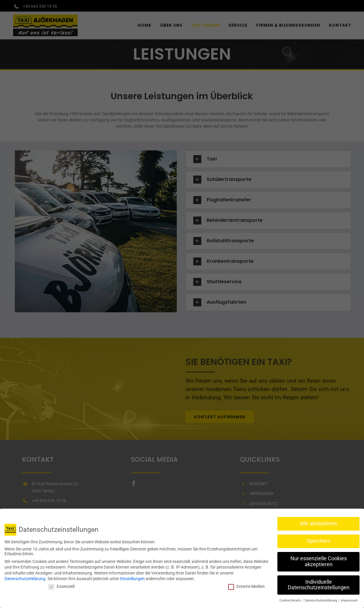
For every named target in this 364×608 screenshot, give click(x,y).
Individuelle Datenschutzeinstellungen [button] (319, 584)
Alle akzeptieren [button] (319, 523)
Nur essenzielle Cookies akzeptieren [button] (319, 561)
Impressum (349, 600)
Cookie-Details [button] (291, 600)
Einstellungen (132, 578)
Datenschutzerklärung (25, 578)
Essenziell (61, 585)
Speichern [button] (319, 540)
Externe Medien (246, 585)
